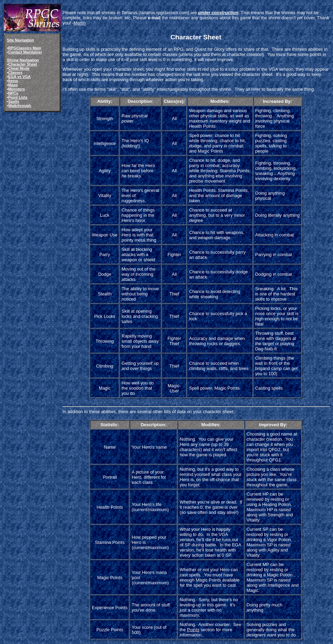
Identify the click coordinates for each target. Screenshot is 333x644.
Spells (14, 101)
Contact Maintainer (25, 52)
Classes (15, 72)
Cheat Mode (19, 68)
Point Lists (18, 97)
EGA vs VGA (20, 77)
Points (193, 630)
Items (13, 81)
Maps (13, 85)
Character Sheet (23, 64)
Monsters (17, 89)
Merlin (80, 23)
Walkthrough (20, 106)
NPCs (13, 93)
